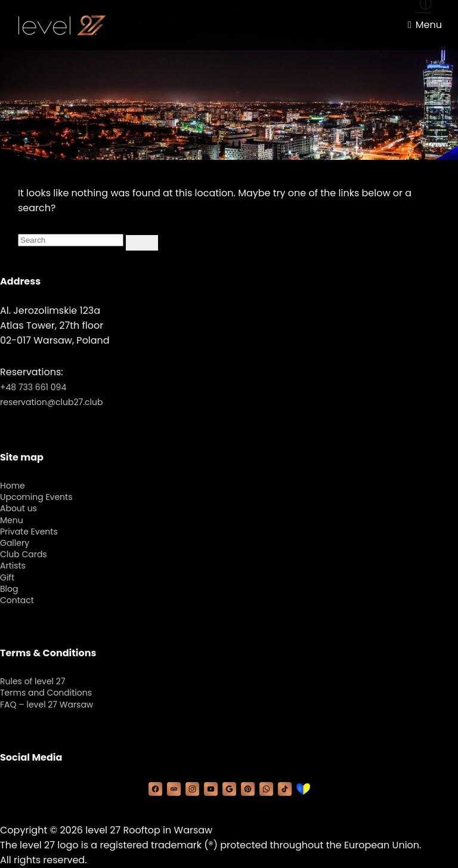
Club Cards (24, 554)
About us (18, 508)
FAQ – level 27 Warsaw (47, 705)
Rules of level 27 (33, 681)
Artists (13, 566)
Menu (12, 520)
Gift (7, 577)
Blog (9, 589)
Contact (17, 600)
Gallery (15, 543)
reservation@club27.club (51, 402)
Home (13, 486)
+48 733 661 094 (33, 387)
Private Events (29, 532)
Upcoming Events (36, 497)
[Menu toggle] (425, 25)
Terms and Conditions (46, 693)
